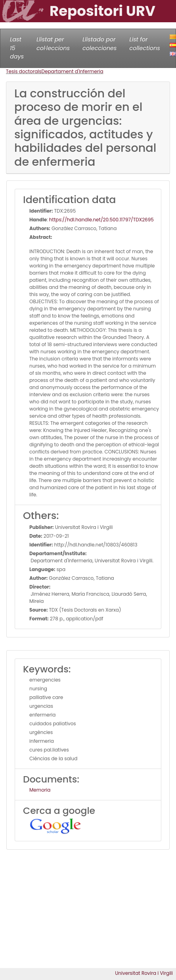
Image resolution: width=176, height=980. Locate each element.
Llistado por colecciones (99, 44)
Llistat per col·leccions (53, 44)
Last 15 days (17, 48)
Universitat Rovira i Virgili (144, 973)
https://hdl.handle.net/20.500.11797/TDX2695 (101, 220)
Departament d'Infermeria (73, 71)
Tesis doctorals (24, 71)
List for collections (144, 44)
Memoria (40, 790)
